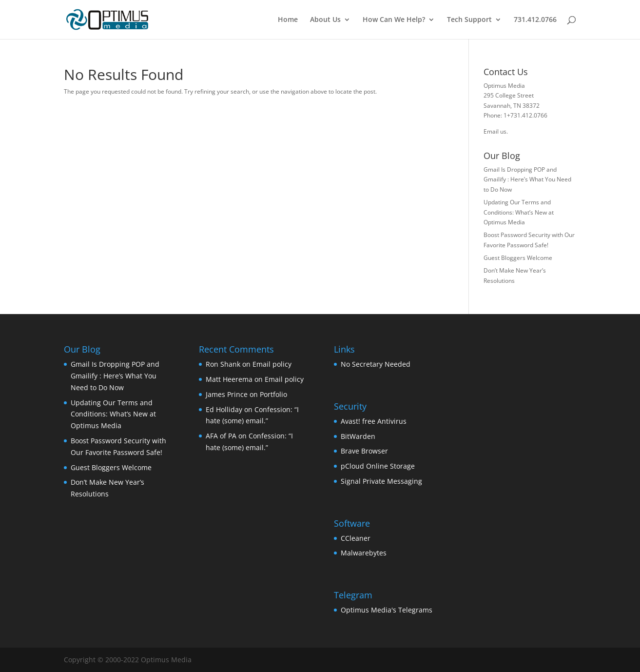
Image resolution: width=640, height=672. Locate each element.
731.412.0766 (535, 20)
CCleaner (356, 538)
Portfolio (273, 394)
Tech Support (469, 20)
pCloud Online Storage (378, 466)
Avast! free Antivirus (374, 421)
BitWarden (358, 436)
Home (288, 20)
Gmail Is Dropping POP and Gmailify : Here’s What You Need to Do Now (527, 179)
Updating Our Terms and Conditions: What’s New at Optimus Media (519, 212)
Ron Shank (223, 364)
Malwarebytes (364, 553)
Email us (495, 131)
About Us (325, 20)
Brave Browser (364, 451)
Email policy (272, 364)
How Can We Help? (394, 20)
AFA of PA (221, 436)
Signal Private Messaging (381, 481)
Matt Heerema (229, 379)
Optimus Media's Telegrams (387, 610)
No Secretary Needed (376, 364)
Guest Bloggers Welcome (518, 258)
